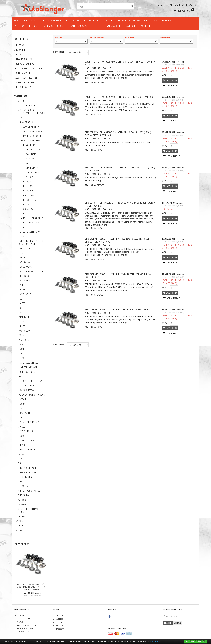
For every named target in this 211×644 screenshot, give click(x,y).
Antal (165, 75)
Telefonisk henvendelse (25, 625)
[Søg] (132, 6)
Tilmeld (168, 623)
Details (155, 641)
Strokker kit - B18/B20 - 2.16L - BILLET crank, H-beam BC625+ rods (118, 309)
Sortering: (59, 52)
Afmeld (178, 623)
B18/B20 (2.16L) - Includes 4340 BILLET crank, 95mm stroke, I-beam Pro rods (120, 63)
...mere (104, 225)
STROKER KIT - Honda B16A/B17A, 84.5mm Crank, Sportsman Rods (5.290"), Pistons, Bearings (120, 169)
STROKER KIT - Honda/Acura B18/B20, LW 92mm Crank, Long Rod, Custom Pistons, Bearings (31, 587)
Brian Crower (98, 82)
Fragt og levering (22, 618)
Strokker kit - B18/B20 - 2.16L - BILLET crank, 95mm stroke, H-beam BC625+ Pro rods (118, 276)
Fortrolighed (21, 615)
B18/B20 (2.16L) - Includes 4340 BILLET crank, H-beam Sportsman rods (120, 97)
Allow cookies (196, 641)
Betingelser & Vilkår (24, 628)
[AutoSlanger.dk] (43, 8)
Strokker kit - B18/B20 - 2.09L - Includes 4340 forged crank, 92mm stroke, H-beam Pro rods (118, 240)
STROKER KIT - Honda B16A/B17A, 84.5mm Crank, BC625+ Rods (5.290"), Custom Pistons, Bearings (118, 134)
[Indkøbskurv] (184, 10)
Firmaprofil (20, 622)
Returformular (22, 632)
